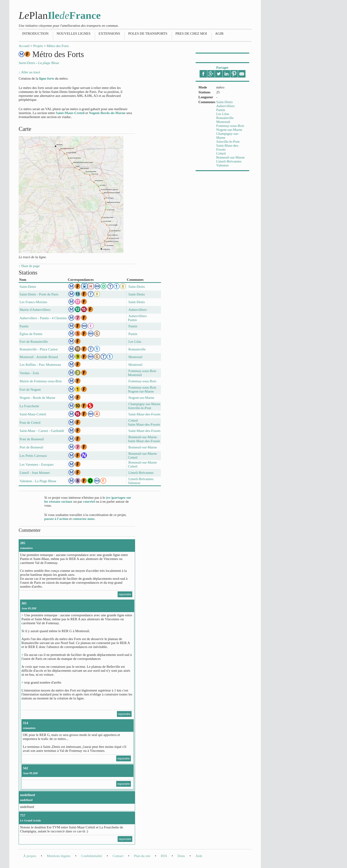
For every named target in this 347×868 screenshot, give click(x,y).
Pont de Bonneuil (32, 439)
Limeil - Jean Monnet (35, 473)
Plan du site (142, 856)
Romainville (225, 118)
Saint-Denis (225, 102)
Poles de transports (148, 34)
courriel (89, 502)
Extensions (109, 34)
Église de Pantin (31, 334)
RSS (164, 856)
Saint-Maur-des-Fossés (144, 414)
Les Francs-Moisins (33, 302)
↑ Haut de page (29, 266)
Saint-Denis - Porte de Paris (39, 294)
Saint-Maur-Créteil (33, 414)
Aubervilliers (226, 106)
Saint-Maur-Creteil (70, 113)
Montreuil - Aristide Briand (39, 357)
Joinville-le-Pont (228, 142)
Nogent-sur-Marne (229, 130)
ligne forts (47, 78)
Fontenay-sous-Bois (230, 126)
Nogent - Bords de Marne (37, 398)
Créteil (221, 153)
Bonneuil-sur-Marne (231, 157)
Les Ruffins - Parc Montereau (40, 365)
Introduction (35, 34)
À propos (30, 856)
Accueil (24, 46)
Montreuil (223, 122)
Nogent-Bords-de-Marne (107, 113)
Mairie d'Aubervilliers (35, 310)
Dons (181, 856)
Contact (118, 856)
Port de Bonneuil (31, 447)
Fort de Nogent (30, 390)
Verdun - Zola (29, 373)
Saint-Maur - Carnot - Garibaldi (42, 431)
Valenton (223, 165)
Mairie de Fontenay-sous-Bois (41, 381)
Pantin (221, 110)
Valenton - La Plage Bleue (38, 481)
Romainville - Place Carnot (39, 349)
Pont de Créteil (30, 423)
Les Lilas (223, 114)
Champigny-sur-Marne (144, 404)
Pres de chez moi (191, 34)
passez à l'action (56, 519)
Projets (38, 46)
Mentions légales (59, 856)
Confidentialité (92, 856)
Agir (219, 34)
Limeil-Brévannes (229, 161)
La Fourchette (29, 406)
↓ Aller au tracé (29, 72)
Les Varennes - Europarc (37, 465)
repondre (125, 594)
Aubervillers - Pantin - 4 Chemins (43, 318)
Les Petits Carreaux (33, 456)
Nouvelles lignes (73, 34)
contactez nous (84, 519)
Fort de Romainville (34, 342)
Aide (199, 856)
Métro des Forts (58, 46)
